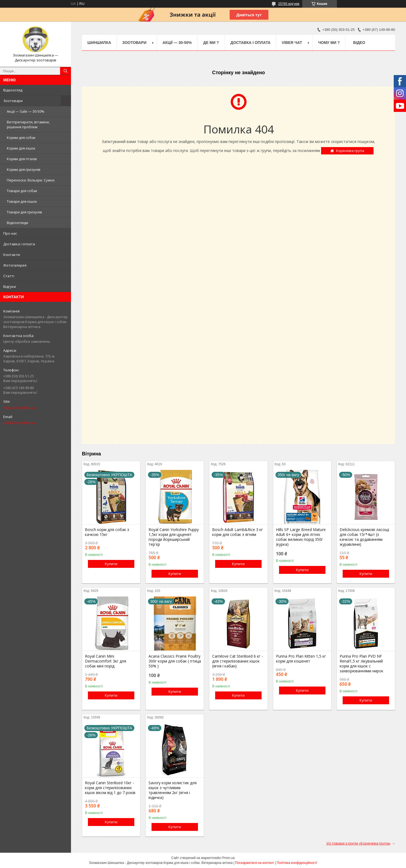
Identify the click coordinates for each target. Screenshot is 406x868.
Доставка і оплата (19, 244)
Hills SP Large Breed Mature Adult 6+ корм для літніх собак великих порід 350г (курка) (301, 537)
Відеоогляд (13, 90)
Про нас (10, 233)
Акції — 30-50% (177, 43)
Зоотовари (13, 101)
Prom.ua (228, 858)
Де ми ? (211, 43)
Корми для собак (21, 138)
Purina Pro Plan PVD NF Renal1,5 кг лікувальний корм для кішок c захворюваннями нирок (361, 664)
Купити (111, 564)
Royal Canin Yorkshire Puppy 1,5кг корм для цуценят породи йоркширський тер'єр (174, 537)
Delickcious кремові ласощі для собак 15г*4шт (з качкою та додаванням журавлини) (364, 537)
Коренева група (350, 151)
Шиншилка (99, 43)
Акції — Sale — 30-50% (26, 111)
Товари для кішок (22, 201)
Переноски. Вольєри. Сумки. (31, 180)
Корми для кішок (21, 148)
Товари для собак (22, 191)
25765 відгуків (289, 4)
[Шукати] (66, 71)
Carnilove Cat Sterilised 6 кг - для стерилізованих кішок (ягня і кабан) (238, 661)
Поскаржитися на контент (254, 863)
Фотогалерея (15, 265)
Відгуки (10, 287)
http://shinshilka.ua (19, 408)
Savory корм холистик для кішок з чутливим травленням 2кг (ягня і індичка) (173, 790)
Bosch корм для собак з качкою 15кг (107, 532)
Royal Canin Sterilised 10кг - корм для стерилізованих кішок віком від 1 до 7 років (110, 788)
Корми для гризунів (24, 169)
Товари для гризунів (24, 212)
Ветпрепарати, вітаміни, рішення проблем (28, 124)
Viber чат (292, 43)
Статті (9, 276)
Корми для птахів (22, 159)
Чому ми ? (329, 43)
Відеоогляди (17, 223)
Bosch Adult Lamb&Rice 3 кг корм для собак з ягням (238, 532)
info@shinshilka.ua (19, 423)
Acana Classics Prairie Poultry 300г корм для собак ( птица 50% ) (175, 661)
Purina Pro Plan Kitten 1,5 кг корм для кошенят (301, 659)
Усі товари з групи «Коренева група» (358, 843)
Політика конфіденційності (297, 863)
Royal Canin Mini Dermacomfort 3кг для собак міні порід (106, 661)
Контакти (12, 255)
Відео (359, 43)
